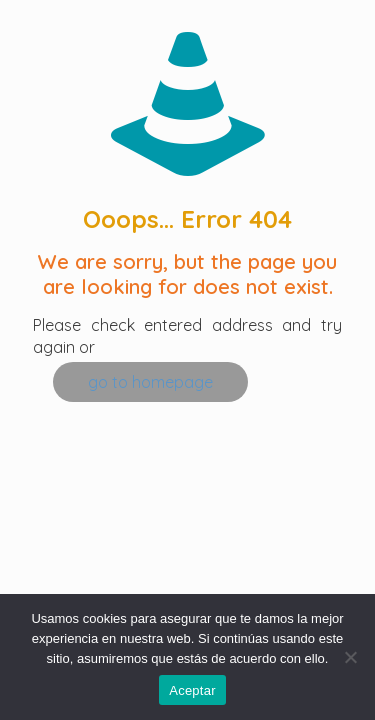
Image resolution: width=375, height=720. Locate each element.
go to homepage (150, 382)
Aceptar (192, 690)
